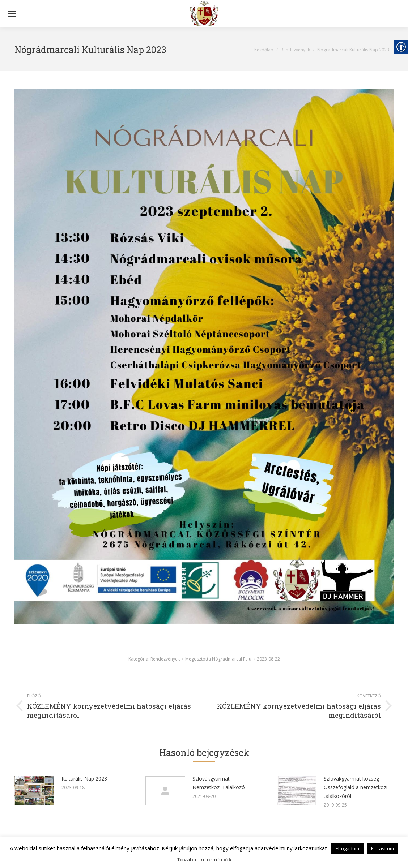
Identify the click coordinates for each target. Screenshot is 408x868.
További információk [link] (204, 859)
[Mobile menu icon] (12, 14)
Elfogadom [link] (347, 848)
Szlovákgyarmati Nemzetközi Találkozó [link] (219, 783)
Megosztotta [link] (218, 659)
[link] (204, 14)
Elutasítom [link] (382, 848)
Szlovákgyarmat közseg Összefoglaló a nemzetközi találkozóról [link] (356, 787)
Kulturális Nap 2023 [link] (84, 779)
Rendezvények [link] (165, 659)
